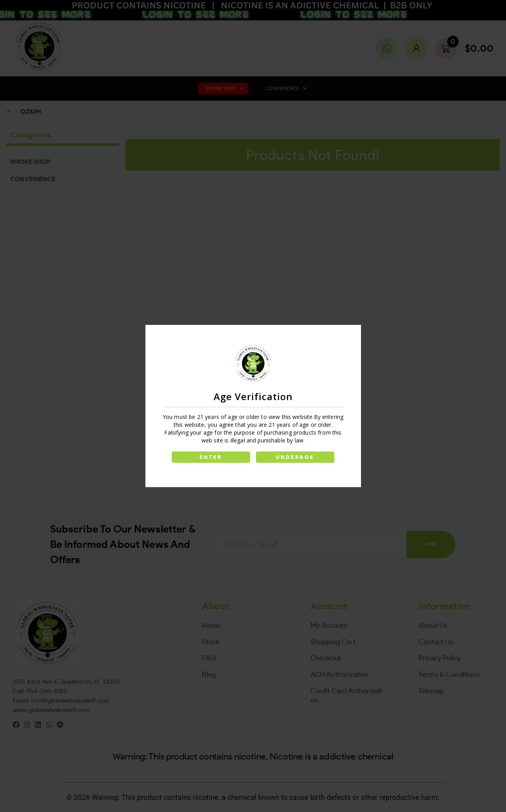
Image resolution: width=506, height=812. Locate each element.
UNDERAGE (296, 457)
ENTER (211, 457)
